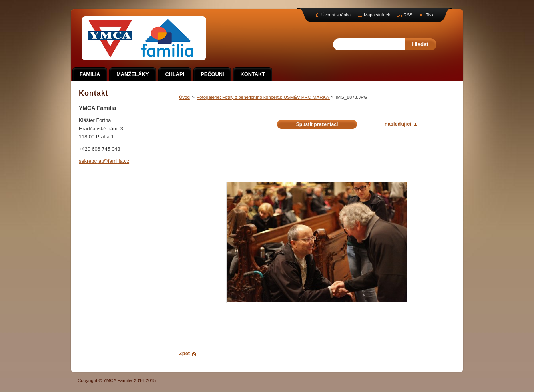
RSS (408, 15)
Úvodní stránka (336, 15)
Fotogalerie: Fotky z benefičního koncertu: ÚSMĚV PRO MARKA (263, 97)
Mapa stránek (377, 15)
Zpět (184, 353)
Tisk (430, 15)
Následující (398, 124)
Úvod (184, 97)
